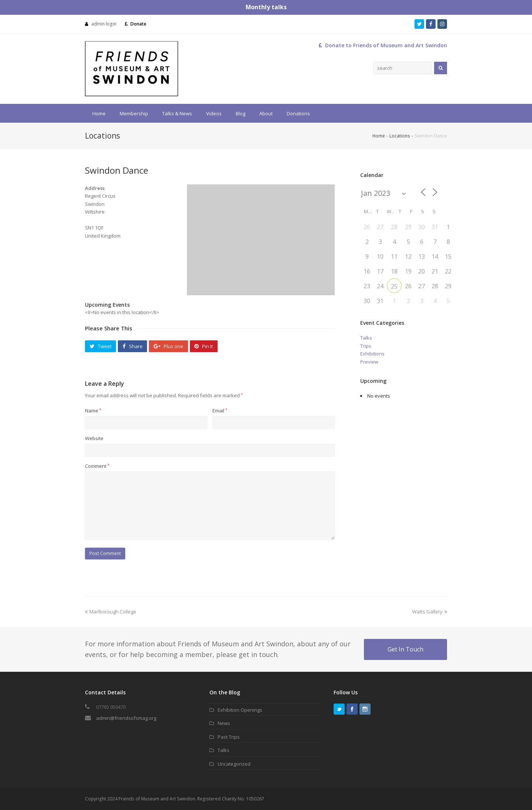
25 (394, 286)
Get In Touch (405, 649)
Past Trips (229, 737)
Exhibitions (372, 354)
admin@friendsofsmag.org (126, 718)
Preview (369, 362)
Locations (400, 136)
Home (379, 136)
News (224, 723)
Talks (366, 338)
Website (94, 438)
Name (93, 411)
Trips (366, 346)
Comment (97, 466)
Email (220, 411)
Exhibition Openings (240, 710)
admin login (104, 24)
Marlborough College (111, 612)
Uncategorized (234, 764)
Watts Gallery (430, 612)
